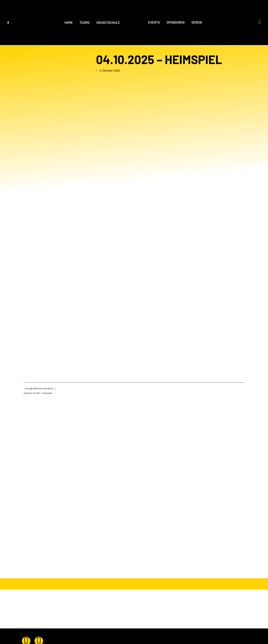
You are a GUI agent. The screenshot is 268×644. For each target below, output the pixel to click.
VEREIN (197, 22)
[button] (8, 23)
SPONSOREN (176, 22)
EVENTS (154, 22)
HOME (69, 23)
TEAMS (85, 23)
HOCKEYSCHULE (108, 23)
